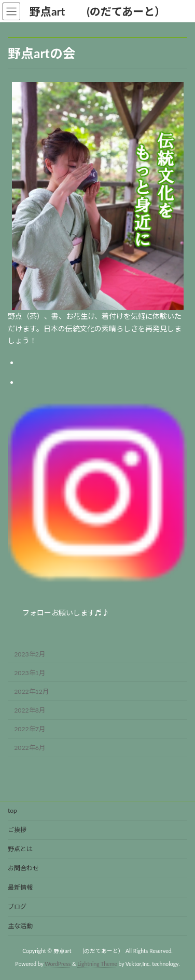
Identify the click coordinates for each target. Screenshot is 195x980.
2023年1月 (30, 673)
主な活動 (20, 926)
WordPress (58, 964)
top (12, 810)
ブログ (17, 907)
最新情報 (20, 887)
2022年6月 (30, 748)
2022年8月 (30, 710)
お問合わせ (23, 868)
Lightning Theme (97, 964)
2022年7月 (30, 729)
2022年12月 (31, 692)
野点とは (23, 849)
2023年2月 (30, 654)
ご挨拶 (17, 830)
